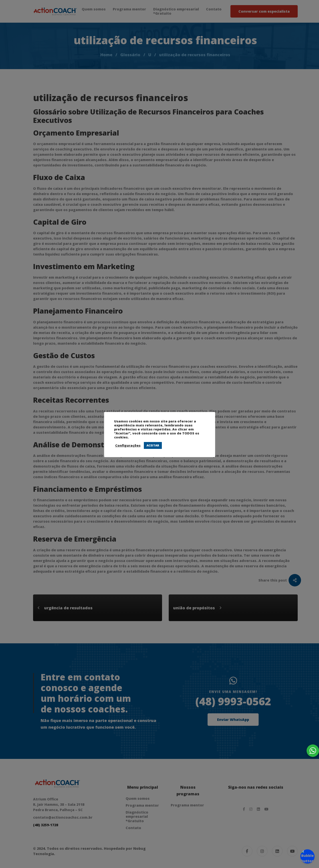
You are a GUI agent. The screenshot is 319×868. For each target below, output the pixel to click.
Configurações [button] (128, 445)
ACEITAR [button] (153, 445)
